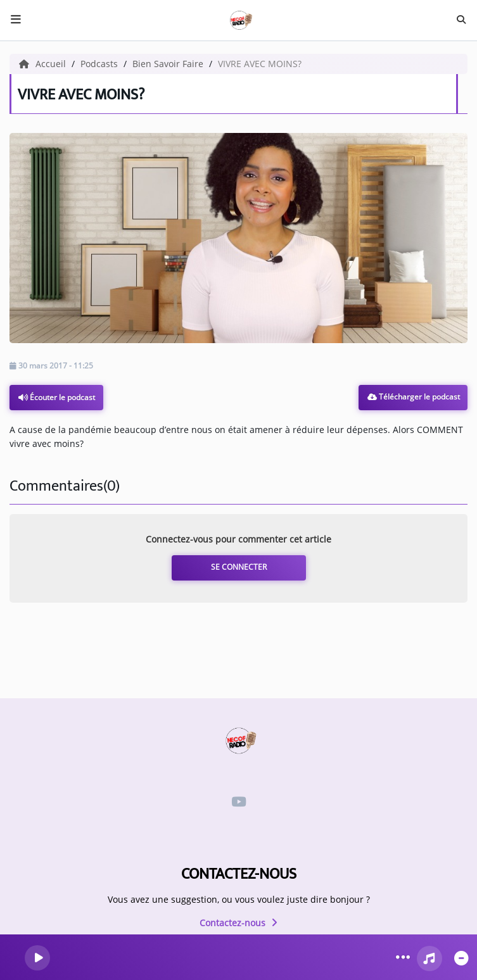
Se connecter (239, 567)
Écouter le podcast (57, 397)
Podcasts (100, 64)
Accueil (44, 64)
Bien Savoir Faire (169, 64)
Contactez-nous (238, 923)
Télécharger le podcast (414, 397)
